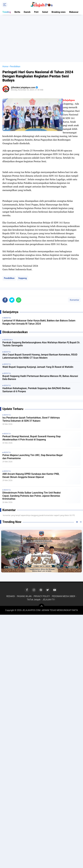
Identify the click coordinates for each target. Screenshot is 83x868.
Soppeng (22, 278)
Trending (7, 12)
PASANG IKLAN (24, 596)
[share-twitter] (12, 300)
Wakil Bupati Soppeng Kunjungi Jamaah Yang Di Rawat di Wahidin (38, 367)
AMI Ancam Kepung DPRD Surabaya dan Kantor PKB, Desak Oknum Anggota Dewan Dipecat (31, 475)
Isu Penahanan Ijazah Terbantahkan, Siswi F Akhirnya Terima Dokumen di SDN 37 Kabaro (31, 419)
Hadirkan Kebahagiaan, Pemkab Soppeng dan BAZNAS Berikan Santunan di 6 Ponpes (36, 390)
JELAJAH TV (49, 600)
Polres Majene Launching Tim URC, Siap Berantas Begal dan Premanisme (32, 457)
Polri (36, 12)
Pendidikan (9, 278)
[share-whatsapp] (19, 300)
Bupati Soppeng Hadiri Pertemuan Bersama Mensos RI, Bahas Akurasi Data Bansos (40, 378)
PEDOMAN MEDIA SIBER (64, 596)
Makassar (74, 12)
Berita (17, 12)
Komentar (74, 300)
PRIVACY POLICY (42, 596)
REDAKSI (11, 596)
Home (5, 66)
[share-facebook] (5, 300)
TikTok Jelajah (34, 600)
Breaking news (59, 12)
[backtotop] (41, 607)
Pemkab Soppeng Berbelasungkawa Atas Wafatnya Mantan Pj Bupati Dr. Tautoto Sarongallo (41, 344)
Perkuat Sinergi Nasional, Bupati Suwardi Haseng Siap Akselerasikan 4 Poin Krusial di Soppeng (32, 438)
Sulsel (45, 12)
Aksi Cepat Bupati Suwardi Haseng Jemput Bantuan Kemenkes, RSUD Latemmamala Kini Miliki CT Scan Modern (40, 356)
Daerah (27, 12)
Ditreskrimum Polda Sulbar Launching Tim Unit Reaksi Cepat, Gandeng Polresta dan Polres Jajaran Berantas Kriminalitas (32, 496)
